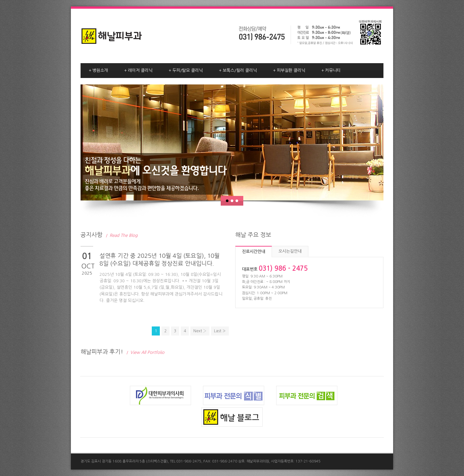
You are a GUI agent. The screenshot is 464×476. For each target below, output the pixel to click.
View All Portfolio (145, 352)
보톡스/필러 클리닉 (238, 71)
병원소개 (98, 71)
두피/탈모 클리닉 (186, 71)
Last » (220, 331)
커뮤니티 (331, 71)
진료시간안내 (254, 252)
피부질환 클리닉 (289, 71)
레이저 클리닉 (138, 71)
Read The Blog (122, 235)
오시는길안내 (290, 251)
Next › (200, 331)
